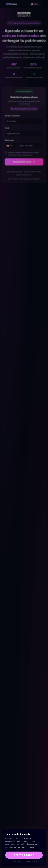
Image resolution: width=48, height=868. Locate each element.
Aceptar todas (24, 855)
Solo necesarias (16, 862)
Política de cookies (31, 862)
